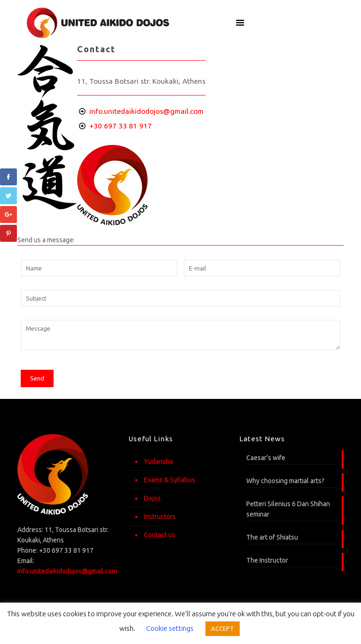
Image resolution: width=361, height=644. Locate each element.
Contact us (160, 535)
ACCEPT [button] (223, 628)
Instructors (160, 517)
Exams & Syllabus (169, 480)
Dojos (152, 498)
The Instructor (267, 560)
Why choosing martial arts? (285, 481)
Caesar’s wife (266, 458)
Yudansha (158, 461)
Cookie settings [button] (170, 628)
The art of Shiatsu (272, 537)
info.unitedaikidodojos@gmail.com (146, 111)
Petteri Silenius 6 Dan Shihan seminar (288, 509)
